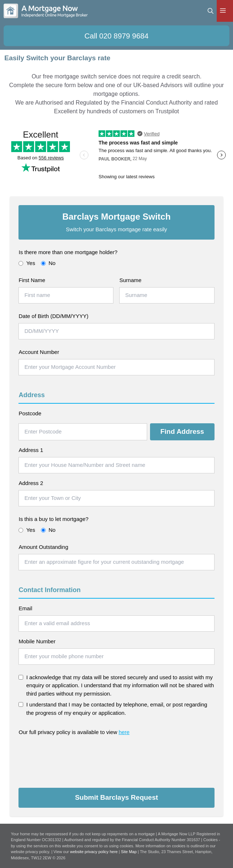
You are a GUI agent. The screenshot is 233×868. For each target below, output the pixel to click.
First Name (32, 280)
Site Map (129, 852)
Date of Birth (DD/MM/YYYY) (53, 316)
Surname (130, 280)
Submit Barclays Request (116, 797)
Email (25, 608)
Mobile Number (37, 641)
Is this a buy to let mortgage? (53, 519)
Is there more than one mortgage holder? (68, 252)
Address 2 (31, 483)
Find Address (182, 431)
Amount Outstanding (43, 547)
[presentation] (74, 759)
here (124, 732)
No (48, 263)
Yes (27, 263)
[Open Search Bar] (211, 11)
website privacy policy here (94, 852)
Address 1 (31, 450)
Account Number (39, 352)
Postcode (30, 413)
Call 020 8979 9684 (116, 36)
